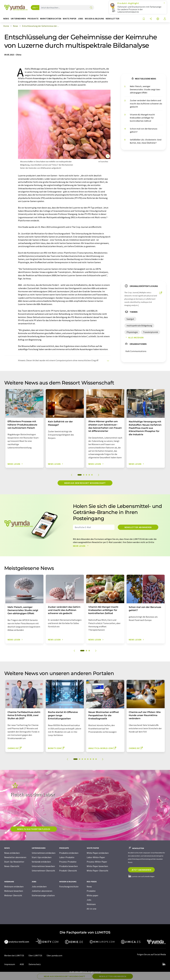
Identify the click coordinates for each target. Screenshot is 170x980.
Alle (34, 8)
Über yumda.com (54, 955)
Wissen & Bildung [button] (94, 19)
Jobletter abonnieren (42, 891)
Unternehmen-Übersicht (43, 871)
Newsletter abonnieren (138, 527)
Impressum (10, 964)
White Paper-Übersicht (98, 871)
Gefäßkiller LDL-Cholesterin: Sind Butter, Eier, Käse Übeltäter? (146, 141)
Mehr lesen (81, 546)
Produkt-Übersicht (68, 871)
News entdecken (12, 853)
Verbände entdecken (41, 862)
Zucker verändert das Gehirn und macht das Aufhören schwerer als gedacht (146, 104)
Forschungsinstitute (69, 886)
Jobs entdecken (39, 886)
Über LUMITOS (35, 955)
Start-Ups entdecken (42, 857)
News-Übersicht (12, 866)
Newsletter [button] (112, 19)
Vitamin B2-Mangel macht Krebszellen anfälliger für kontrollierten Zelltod (142, 118)
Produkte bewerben (69, 866)
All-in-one (92, 909)
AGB (22, 964)
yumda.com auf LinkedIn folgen (141, 876)
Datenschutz (35, 964)
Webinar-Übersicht (13, 895)
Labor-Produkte (67, 857)
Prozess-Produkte (68, 862)
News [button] (6, 19)
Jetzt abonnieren (141, 870)
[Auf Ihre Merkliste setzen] (144, 19)
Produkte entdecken (69, 853)
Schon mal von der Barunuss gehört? (144, 130)
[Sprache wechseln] (158, 19)
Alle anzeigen (134, 337)
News (89, 886)
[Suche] (91, 8)
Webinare (91, 904)
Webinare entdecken (14, 886)
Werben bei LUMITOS (14, 955)
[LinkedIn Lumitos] (164, 964)
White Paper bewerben (97, 866)
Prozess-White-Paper (97, 862)
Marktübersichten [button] (51, 19)
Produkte (91, 891)
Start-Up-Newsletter (14, 862)
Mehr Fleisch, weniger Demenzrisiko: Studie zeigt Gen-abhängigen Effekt (145, 89)
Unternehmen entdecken (44, 853)
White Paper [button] (70, 19)
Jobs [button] (81, 19)
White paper (92, 895)
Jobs (89, 900)
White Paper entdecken (98, 853)
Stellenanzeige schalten (43, 895)
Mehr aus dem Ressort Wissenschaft (85, 483)
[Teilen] (151, 19)
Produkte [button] (33, 19)
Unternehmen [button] (18, 19)
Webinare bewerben (14, 891)
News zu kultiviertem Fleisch (34, 829)
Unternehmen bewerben (43, 866)
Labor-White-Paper (96, 857)
